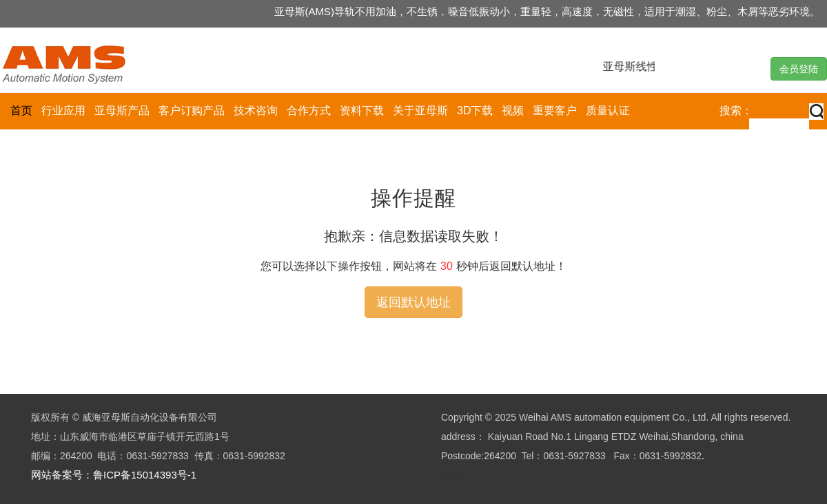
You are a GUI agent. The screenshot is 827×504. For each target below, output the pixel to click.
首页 (21, 111)
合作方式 (309, 111)
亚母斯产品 (122, 111)
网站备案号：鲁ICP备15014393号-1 (114, 475)
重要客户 (555, 111)
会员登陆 (799, 69)
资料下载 (362, 111)
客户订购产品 (192, 111)
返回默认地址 (413, 302)
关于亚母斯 (420, 111)
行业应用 (63, 111)
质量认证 (608, 111)
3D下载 (475, 111)
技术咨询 (256, 111)
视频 (513, 111)
